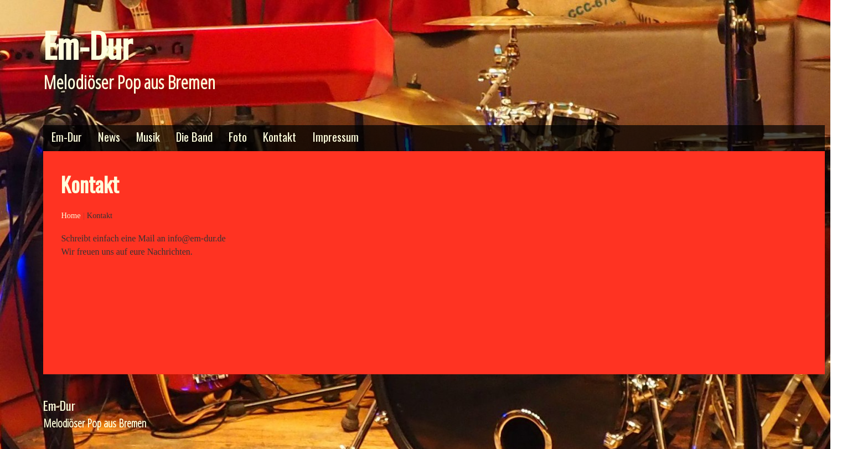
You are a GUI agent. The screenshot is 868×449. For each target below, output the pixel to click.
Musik (148, 136)
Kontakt (280, 136)
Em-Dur (88, 45)
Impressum (336, 136)
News (109, 136)
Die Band (194, 136)
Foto (238, 136)
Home (71, 215)
